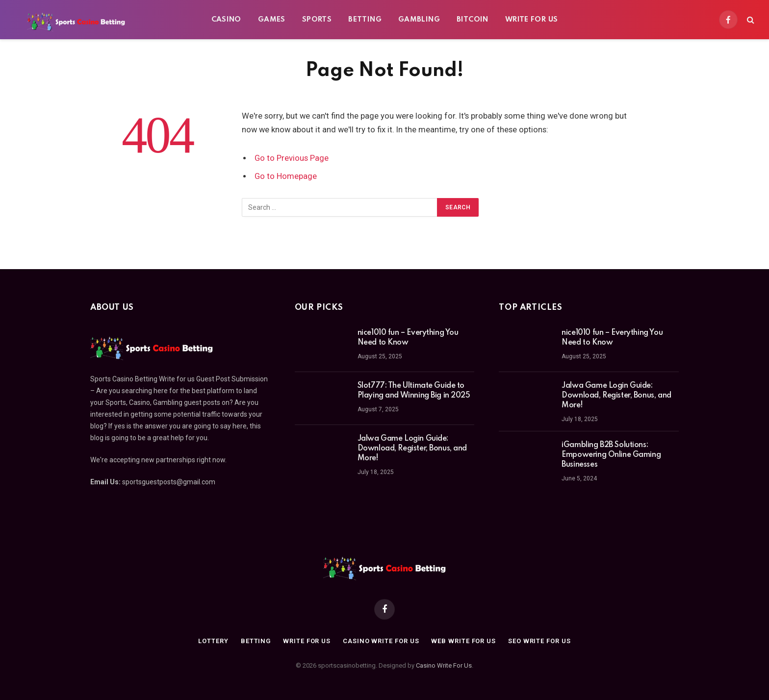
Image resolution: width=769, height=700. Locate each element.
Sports (317, 20)
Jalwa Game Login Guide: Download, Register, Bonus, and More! (412, 449)
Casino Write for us (381, 641)
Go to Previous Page (292, 158)
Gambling (419, 20)
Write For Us (532, 20)
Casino (226, 20)
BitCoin (473, 20)
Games (272, 20)
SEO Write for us (539, 641)
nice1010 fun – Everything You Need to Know (408, 338)
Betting (365, 20)
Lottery (213, 641)
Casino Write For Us (444, 665)
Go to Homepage (286, 176)
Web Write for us (463, 641)
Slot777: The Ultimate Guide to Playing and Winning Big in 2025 (414, 391)
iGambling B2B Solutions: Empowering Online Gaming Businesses (611, 455)
